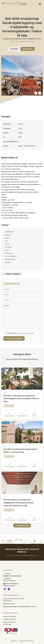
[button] (4, 640)
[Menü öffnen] (40, 4)
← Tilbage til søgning (12, 274)
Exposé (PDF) (28, 49)
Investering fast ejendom (12, 39)
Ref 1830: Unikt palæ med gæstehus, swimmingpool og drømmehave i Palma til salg (21, 407)
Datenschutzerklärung (26, 641)
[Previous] (36, 93)
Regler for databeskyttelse (24, 333)
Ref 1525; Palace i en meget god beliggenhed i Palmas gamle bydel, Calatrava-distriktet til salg (18, 511)
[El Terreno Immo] (14, 4)
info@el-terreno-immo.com (12, 576)
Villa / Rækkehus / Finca (32, 39)
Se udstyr (14, 49)
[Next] (40, 93)
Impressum (14, 641)
